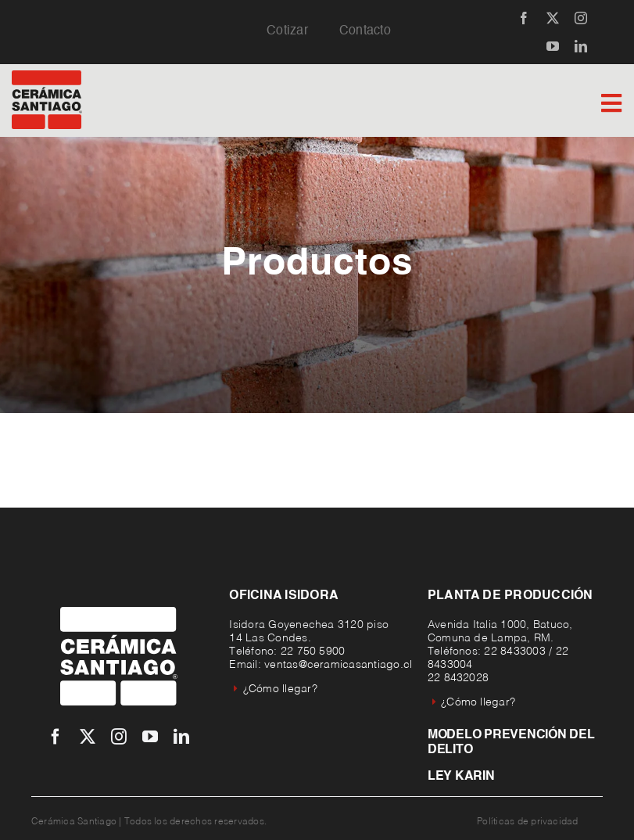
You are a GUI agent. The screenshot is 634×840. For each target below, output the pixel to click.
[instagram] (581, 18)
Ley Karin (461, 777)
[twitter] (553, 18)
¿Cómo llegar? (275, 689)
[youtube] (553, 46)
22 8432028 (458, 678)
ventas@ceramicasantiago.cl (338, 665)
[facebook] (524, 18)
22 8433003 (514, 652)
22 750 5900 (313, 652)
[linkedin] (581, 46)
